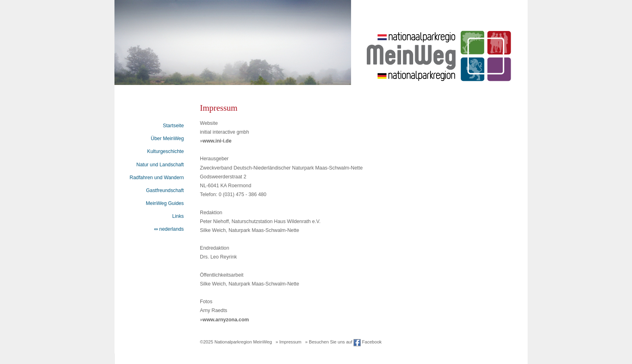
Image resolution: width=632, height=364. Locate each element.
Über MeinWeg (167, 139)
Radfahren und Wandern (157, 178)
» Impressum (289, 342)
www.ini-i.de (217, 141)
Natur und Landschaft (160, 165)
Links (178, 216)
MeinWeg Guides (165, 203)
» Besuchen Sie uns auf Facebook (343, 342)
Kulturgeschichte (165, 151)
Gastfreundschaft (165, 190)
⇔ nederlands (169, 229)
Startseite (173, 126)
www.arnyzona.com (226, 320)
